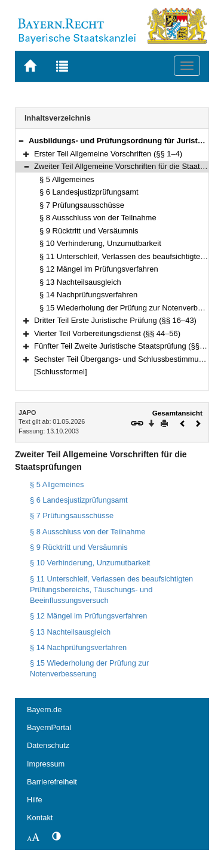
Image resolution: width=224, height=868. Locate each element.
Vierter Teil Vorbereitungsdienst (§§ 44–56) (107, 333)
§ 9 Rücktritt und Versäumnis (89, 231)
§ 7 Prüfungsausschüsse (82, 205)
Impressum (46, 764)
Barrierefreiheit (52, 782)
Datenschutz (48, 745)
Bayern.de (44, 710)
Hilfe (35, 800)
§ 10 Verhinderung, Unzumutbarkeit (100, 243)
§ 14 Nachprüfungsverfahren (88, 295)
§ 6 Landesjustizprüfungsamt (89, 192)
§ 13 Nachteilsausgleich (80, 282)
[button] (21, 141)
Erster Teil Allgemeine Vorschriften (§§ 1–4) (108, 154)
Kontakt (40, 818)
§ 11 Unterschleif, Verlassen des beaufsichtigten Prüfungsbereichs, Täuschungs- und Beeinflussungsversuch (111, 590)
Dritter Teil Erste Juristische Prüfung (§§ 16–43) (115, 320)
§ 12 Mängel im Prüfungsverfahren (99, 269)
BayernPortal (49, 727)
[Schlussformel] (61, 372)
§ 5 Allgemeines (67, 179)
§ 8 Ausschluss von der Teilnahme (98, 218)
